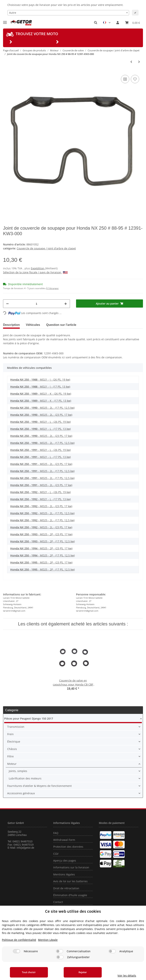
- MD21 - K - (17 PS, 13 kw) (41, 401)
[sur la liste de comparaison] (125, 79)
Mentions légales (64, 874)
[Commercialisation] (60, 951)
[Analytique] (112, 951)
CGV (56, 854)
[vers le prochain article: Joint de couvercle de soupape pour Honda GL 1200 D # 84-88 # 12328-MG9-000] (139, 62)
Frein (10, 734)
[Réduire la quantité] (7, 304)
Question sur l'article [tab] (61, 325)
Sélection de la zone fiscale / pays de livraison (35, 272)
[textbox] (68, 13)
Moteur (12, 764)
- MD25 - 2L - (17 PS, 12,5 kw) (42, 408)
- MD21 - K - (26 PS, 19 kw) (41, 394)
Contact (58, 902)
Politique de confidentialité (19, 940)
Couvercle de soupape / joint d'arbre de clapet (46, 248)
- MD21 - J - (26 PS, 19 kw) (40, 380)
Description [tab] (11, 325)
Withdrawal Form (64, 840)
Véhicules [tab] (33, 325)
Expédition (38, 268)
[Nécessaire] (17, 951)
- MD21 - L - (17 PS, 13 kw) (40, 429)
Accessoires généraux (21, 793)
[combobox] (68, 13)
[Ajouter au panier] (109, 304)
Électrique (14, 742)
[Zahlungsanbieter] (60, 957)
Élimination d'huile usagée (70, 895)
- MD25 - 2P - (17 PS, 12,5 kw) (42, 541)
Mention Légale (48, 940)
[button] (96, 23)
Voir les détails (127, 976)
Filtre (10, 756)
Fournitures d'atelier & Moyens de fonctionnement (39, 786)
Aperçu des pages (65, 861)
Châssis (12, 749)
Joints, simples (18, 771)
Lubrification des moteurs (25, 778)
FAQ (56, 833)
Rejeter (83, 972)
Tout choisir (29, 972)
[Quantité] (36, 304)
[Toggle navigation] (5, 21)
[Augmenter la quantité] (66, 304)
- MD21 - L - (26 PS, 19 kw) (40, 422)
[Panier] (133, 23)
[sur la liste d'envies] (135, 79)
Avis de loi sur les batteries (70, 881)
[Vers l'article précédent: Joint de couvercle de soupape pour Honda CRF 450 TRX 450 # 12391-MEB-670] (131, 62)
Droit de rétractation (66, 888)
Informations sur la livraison (71, 867)
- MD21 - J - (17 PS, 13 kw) (40, 387)
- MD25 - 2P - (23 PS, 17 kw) (41, 534)
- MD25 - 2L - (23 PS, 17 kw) (41, 415)
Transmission (16, 727)
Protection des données (68, 847)
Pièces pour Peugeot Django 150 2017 (29, 719)
